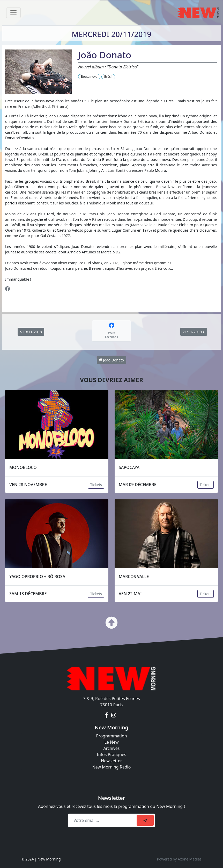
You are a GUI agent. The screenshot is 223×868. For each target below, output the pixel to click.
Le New (111, 742)
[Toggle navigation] (13, 13)
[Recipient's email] (103, 820)
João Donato (112, 360)
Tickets (96, 485)
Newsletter (111, 761)
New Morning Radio (112, 767)
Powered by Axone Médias (179, 859)
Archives (111, 748)
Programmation (111, 736)
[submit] (145, 820)
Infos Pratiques (111, 755)
